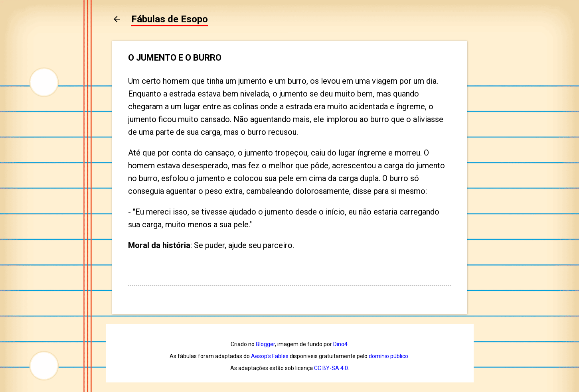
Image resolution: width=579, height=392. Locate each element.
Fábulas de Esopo (170, 19)
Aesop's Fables (270, 356)
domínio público (388, 356)
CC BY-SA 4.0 (331, 368)
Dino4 (340, 344)
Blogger (265, 344)
